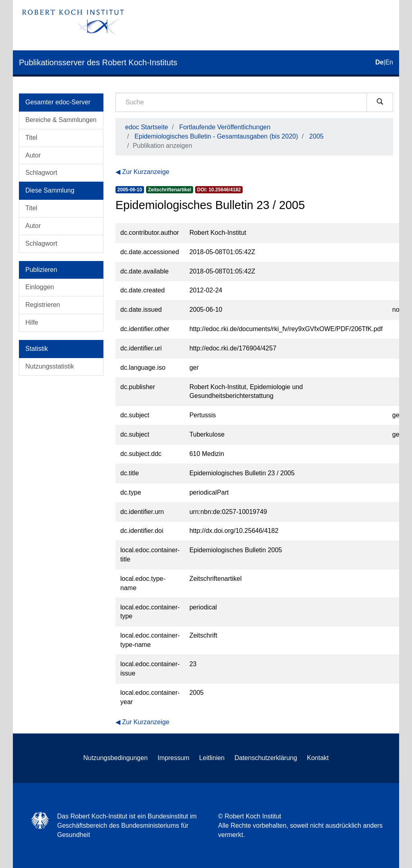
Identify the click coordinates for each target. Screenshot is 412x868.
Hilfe (32, 322)
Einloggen (40, 287)
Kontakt (318, 758)
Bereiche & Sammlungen (61, 120)
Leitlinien (212, 758)
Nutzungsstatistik (50, 366)
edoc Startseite (147, 127)
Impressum (174, 758)
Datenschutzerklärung (266, 758)
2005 (317, 136)
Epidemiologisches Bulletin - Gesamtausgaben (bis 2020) (216, 136)
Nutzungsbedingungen (115, 758)
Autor (33, 155)
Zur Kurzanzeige (145, 172)
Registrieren (43, 305)
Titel (31, 138)
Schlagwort (41, 173)
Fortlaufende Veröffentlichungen (225, 127)
